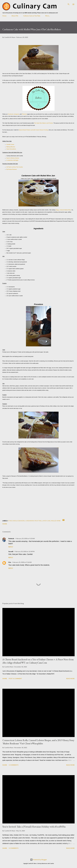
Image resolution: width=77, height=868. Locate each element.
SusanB (11, 551)
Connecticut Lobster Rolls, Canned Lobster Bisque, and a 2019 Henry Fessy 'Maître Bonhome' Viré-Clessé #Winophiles (38, 742)
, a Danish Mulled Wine (63, 210)
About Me (15, 16)
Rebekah (11, 538)
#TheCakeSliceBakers (16, 521)
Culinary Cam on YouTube (32, 16)
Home (4, 16)
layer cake (46, 521)
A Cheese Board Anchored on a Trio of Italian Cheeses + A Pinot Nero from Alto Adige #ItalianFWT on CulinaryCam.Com (38, 661)
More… (48, 16)
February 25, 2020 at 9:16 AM (22, 562)
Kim (10, 562)
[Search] (69, 4)
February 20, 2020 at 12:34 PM (25, 551)
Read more (70, 679)
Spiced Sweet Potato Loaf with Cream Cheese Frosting (34, 130)
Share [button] (5, 524)
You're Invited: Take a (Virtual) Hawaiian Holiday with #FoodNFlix (34, 827)
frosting (38, 521)
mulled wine (56, 521)
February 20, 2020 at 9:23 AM (25, 538)
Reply (11, 547)
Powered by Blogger (38, 860)
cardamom (30, 521)
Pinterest (24, 114)
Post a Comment (15, 679)
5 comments (14, 765)
